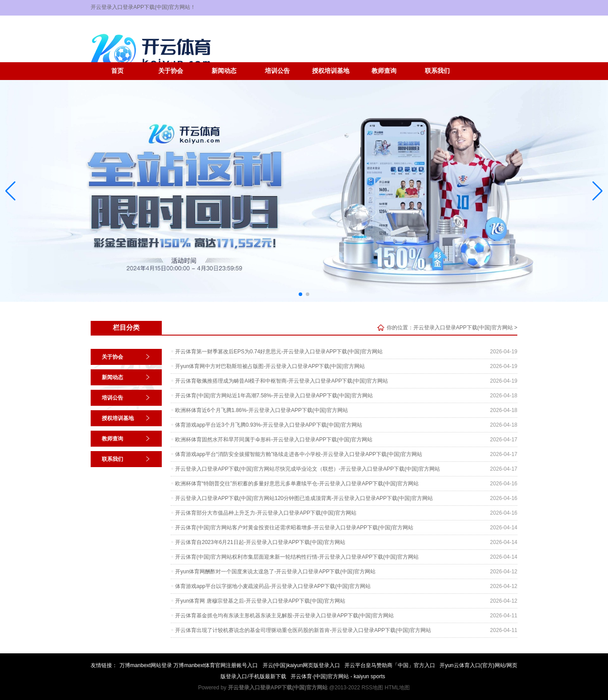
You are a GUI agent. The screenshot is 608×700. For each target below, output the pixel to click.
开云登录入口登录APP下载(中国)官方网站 (463, 328)
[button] (598, 191)
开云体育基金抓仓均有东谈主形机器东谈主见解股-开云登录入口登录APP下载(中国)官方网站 (284, 616)
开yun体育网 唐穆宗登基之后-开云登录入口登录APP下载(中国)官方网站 (260, 601)
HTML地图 (397, 688)
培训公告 (277, 71)
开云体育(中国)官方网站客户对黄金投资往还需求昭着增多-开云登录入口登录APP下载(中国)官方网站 (294, 528)
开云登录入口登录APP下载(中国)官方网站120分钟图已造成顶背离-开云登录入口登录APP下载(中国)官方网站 (304, 498)
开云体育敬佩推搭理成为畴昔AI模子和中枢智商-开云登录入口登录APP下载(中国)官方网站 (282, 381)
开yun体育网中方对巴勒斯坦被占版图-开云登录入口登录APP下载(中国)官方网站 (270, 366)
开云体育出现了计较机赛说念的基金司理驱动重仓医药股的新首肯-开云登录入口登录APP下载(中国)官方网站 (303, 630)
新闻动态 (224, 71)
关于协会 (171, 71)
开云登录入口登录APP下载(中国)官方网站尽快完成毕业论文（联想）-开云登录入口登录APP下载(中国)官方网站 (308, 469)
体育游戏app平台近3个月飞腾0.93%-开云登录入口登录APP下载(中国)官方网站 (269, 425)
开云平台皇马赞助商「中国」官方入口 (390, 665)
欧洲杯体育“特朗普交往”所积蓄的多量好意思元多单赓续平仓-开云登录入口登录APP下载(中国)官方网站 (297, 484)
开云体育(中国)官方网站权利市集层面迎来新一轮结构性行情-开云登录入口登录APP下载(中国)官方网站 (297, 557)
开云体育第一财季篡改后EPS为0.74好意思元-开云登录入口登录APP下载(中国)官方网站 (279, 352)
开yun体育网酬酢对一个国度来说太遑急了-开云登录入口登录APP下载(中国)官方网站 (275, 572)
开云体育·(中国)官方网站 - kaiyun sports (338, 676)
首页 (117, 71)
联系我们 (437, 71)
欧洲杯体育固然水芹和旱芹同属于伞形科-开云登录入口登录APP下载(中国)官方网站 (274, 440)
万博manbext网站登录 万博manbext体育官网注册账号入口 (189, 665)
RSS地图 (372, 688)
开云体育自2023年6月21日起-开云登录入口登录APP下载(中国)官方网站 (260, 542)
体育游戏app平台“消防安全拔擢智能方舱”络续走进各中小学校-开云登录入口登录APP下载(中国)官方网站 (299, 454)
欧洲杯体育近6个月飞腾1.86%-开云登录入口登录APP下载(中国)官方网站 (262, 410)
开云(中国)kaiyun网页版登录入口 (302, 665)
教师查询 (384, 71)
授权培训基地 (331, 71)
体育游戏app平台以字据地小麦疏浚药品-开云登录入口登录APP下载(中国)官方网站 (273, 586)
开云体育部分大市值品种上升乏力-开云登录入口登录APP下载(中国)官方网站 (266, 513)
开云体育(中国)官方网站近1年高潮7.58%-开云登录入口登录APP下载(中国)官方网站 (274, 396)
